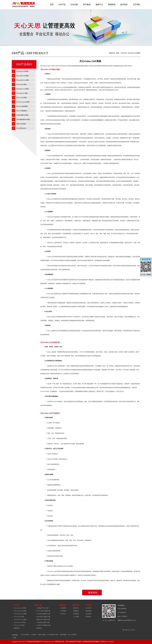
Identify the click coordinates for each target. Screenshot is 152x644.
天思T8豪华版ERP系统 (23, 119)
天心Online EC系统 (22, 93)
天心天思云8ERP (21, 128)
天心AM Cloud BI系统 (23, 102)
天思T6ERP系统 (21, 124)
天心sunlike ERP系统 (22, 76)
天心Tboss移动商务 (22, 106)
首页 (52, 5)
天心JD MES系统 (21, 84)
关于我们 (137, 5)
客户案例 (87, 5)
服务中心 (99, 5)
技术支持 (124, 5)
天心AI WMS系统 (22, 98)
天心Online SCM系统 (22, 89)
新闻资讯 (112, 5)
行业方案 (74, 5)
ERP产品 (62, 5)
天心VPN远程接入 (22, 111)
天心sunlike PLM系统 (23, 80)
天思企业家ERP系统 (22, 115)
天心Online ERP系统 (22, 71)
